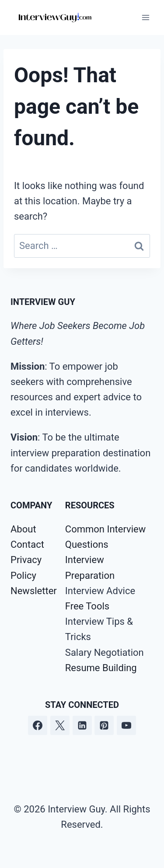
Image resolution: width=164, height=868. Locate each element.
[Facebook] (38, 725)
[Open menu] (145, 17)
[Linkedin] (82, 725)
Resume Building (101, 668)
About (23, 529)
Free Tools (87, 606)
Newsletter (34, 591)
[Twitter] (60, 725)
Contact (27, 544)
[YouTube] (126, 725)
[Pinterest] (104, 725)
